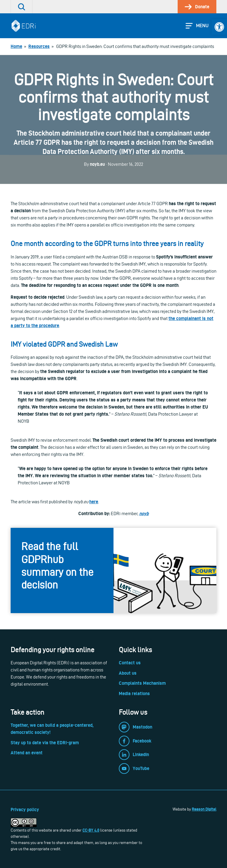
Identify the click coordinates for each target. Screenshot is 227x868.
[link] (219, 27)
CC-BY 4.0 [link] (91, 830)
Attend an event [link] (27, 753)
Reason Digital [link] (204, 809)
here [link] (94, 502)
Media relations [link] (134, 693)
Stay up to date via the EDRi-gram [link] (45, 743)
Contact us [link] (130, 663)
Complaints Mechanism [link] (142, 683)
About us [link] (128, 673)
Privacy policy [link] (25, 810)
